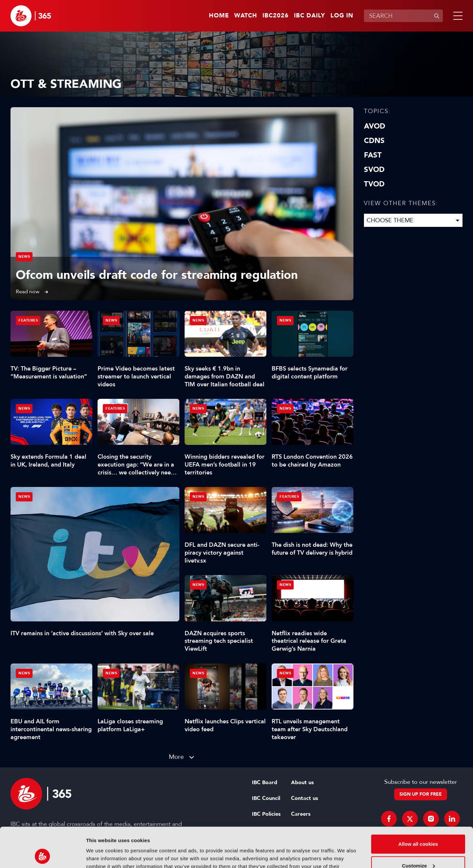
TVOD (374, 184)
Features (28, 320)
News (24, 257)
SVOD (374, 170)
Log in (342, 16)
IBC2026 (276, 16)
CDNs (374, 141)
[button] (457, 16)
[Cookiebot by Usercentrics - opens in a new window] (43, 855)
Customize (418, 828)
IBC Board (265, 783)
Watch (246, 16)
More (176, 757)
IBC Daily (310, 16)
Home (219, 16)
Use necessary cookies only (418, 850)
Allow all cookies (418, 807)
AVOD (375, 126)
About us (302, 783)
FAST (373, 155)
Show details (101, 855)
